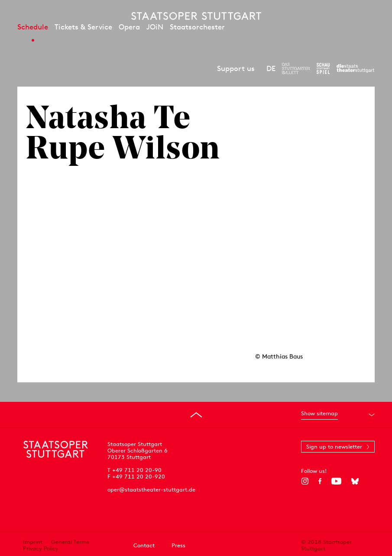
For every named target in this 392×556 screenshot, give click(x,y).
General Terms (70, 542)
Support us (236, 68)
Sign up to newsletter (334, 447)
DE (271, 68)
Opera (129, 27)
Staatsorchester (197, 27)
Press (178, 545)
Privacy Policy (41, 548)
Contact (144, 545)
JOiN (155, 27)
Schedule (33, 27)
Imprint (33, 542)
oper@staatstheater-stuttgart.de (151, 490)
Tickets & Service (83, 27)
